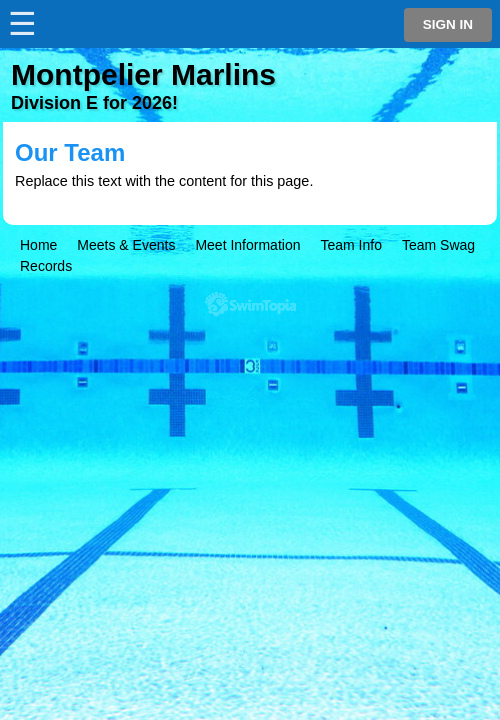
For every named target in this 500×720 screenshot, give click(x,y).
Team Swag (438, 245)
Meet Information (247, 245)
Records (46, 266)
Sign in (448, 24)
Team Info (350, 245)
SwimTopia (250, 304)
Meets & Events (126, 245)
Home (38, 245)
